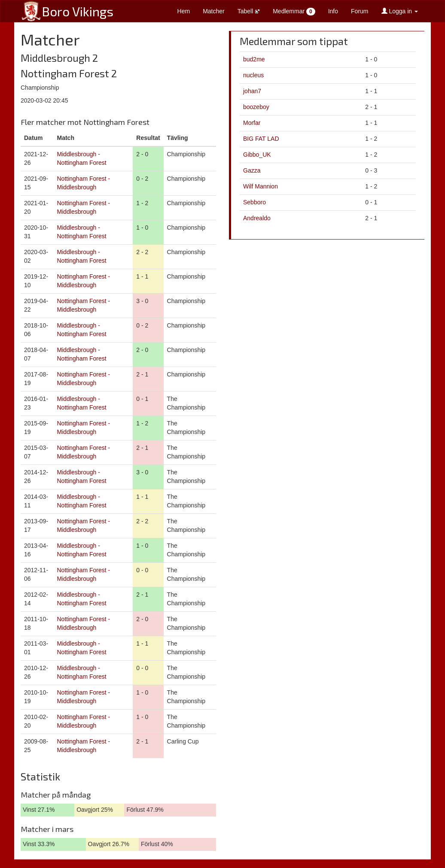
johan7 (252, 91)
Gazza (252, 170)
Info (333, 11)
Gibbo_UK (257, 155)
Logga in (400, 11)
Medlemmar (294, 12)
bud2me (254, 59)
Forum (360, 11)
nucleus (253, 75)
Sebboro (255, 202)
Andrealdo (257, 218)
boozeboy (256, 107)
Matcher (214, 11)
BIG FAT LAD (261, 139)
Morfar (252, 123)
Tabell (249, 11)
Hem (184, 11)
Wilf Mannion (261, 186)
